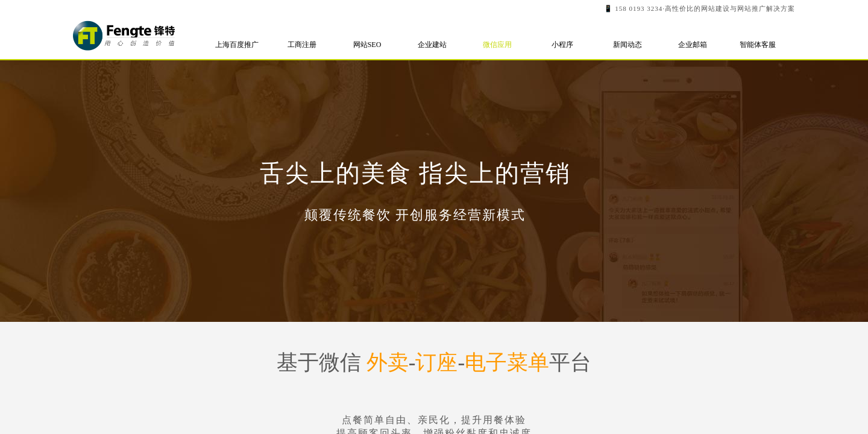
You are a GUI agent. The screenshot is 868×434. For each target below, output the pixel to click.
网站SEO (367, 45)
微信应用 (497, 45)
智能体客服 (758, 45)
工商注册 (302, 45)
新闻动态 (627, 45)
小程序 (562, 45)
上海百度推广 (237, 45)
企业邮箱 (693, 45)
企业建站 (432, 45)
